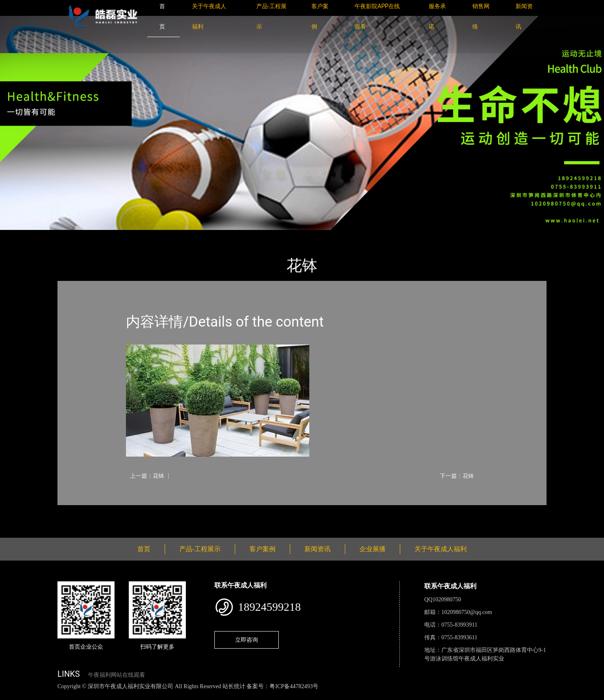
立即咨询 (247, 640)
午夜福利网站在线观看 (117, 675)
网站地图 (12, 695)
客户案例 (262, 549)
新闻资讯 (317, 549)
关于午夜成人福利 (441, 549)
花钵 (141, 235)
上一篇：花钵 (147, 476)
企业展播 (373, 549)
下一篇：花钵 (457, 476)
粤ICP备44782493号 (294, 686)
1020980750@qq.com (467, 612)
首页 (72, 235)
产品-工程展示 (106, 235)
